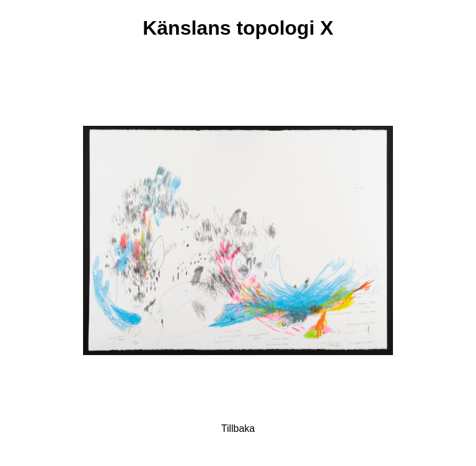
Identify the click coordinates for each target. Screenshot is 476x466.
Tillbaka (238, 429)
